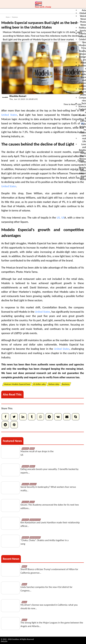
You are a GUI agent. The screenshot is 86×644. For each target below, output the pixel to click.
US (58, 218)
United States (9, 115)
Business (15, 17)
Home (8, 17)
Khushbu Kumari (18, 96)
